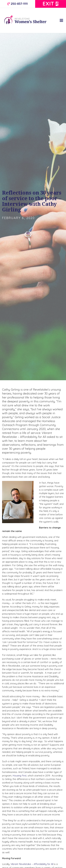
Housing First (20, 776)
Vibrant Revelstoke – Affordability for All (32, 864)
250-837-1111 (18, 4)
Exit (51, 4)
